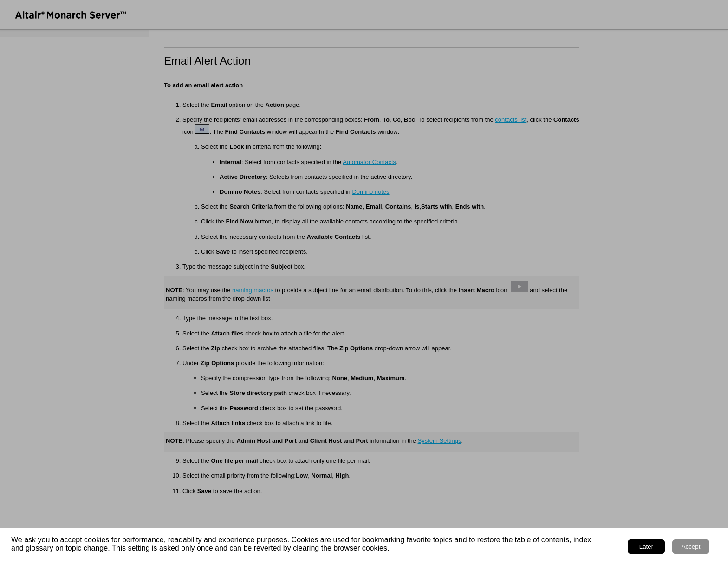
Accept (691, 547)
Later (646, 547)
